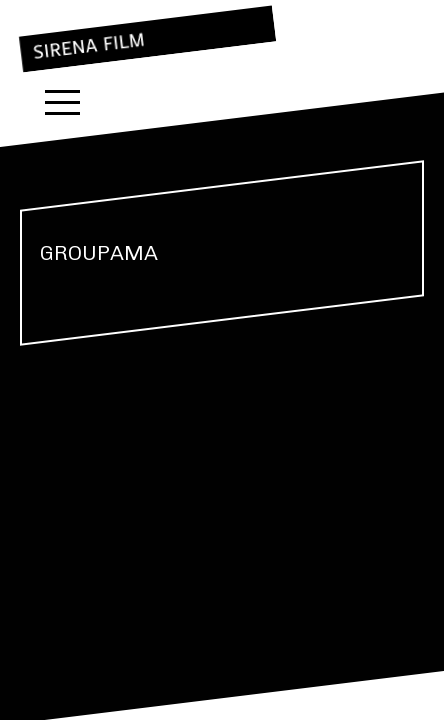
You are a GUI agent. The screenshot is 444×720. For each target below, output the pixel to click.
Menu (62, 102)
